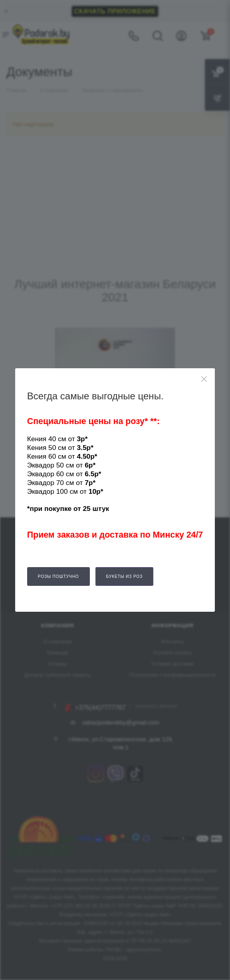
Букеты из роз (125, 576)
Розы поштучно (58, 576)
